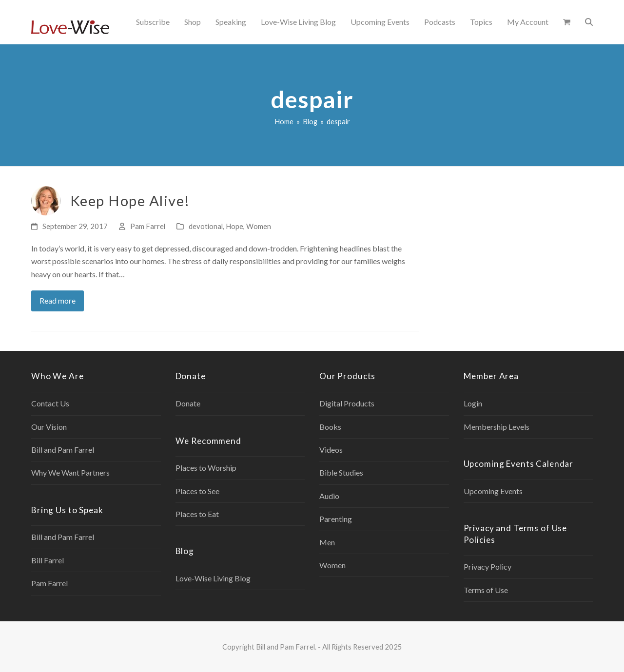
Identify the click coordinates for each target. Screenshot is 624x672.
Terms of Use (486, 590)
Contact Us (50, 403)
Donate (188, 403)
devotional (206, 226)
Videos (331, 450)
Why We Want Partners (70, 472)
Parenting (336, 519)
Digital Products (347, 403)
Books (330, 427)
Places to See (197, 491)
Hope (234, 226)
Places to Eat (197, 514)
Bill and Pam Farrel (63, 450)
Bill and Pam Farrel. (286, 647)
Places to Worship (206, 468)
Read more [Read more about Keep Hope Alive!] (58, 300)
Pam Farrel (148, 226)
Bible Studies (341, 472)
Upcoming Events (493, 491)
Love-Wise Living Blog (213, 578)
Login (473, 403)
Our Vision (49, 427)
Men (327, 542)
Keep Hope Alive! (130, 201)
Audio (329, 496)
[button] (567, 22)
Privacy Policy (487, 566)
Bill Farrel (48, 560)
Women (259, 226)
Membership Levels (497, 427)
